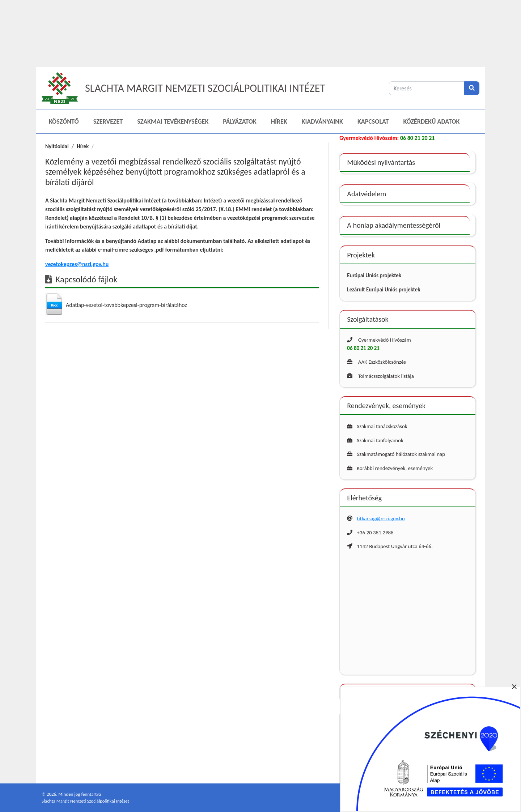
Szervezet (108, 121)
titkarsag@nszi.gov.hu (381, 518)
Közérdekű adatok (432, 121)
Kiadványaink (322, 121)
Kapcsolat (373, 121)
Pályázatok (240, 121)
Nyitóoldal (57, 146)
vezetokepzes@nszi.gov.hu (77, 264)
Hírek (279, 121)
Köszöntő (64, 121)
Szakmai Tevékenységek (173, 121)
